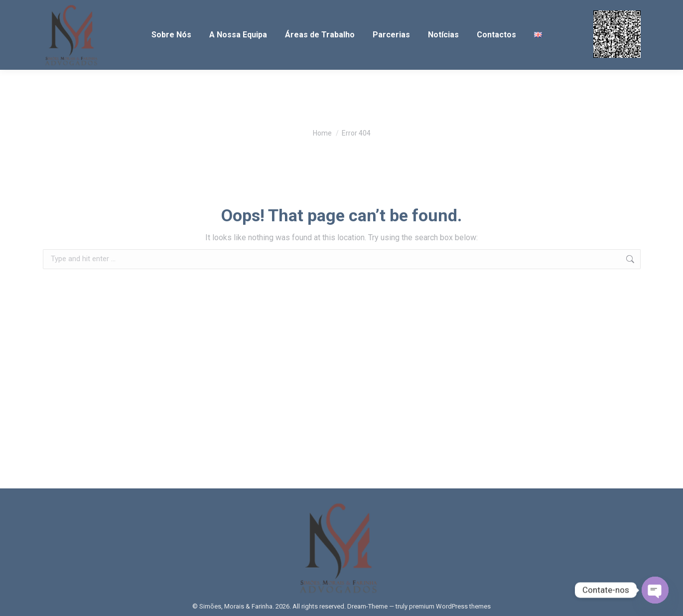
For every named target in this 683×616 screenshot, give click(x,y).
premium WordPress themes (450, 606)
